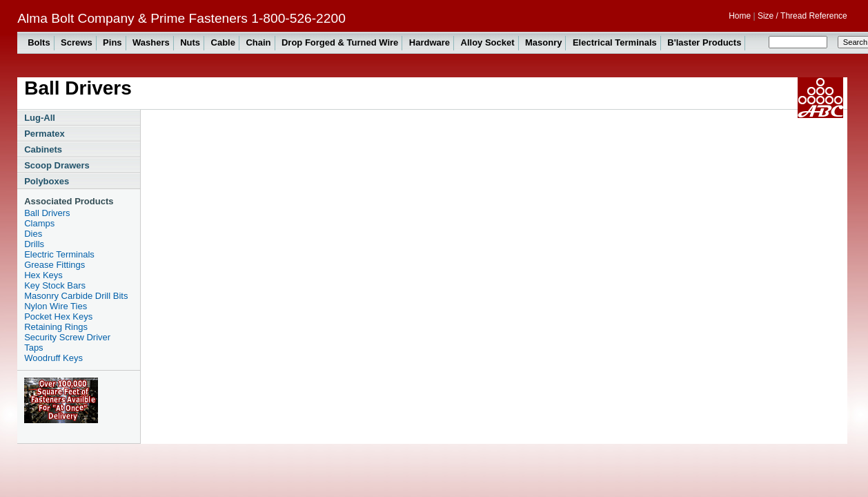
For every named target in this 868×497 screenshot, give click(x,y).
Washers (151, 42)
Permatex (45, 134)
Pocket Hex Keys (58, 316)
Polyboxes (47, 181)
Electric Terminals (59, 254)
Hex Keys (43, 275)
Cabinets (43, 149)
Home (740, 16)
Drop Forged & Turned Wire (340, 42)
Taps (33, 348)
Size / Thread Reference (802, 16)
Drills (34, 244)
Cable (223, 42)
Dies (33, 234)
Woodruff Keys (53, 358)
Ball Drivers (47, 213)
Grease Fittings (55, 265)
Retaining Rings (56, 327)
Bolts (39, 42)
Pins (112, 42)
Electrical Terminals (615, 42)
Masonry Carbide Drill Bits (76, 296)
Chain (258, 42)
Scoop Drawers (57, 165)
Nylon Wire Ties (56, 306)
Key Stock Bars (55, 285)
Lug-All (40, 118)
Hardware (430, 42)
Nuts (190, 42)
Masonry (543, 42)
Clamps (39, 223)
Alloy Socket (488, 42)
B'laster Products (704, 42)
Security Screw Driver (67, 337)
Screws (77, 42)
